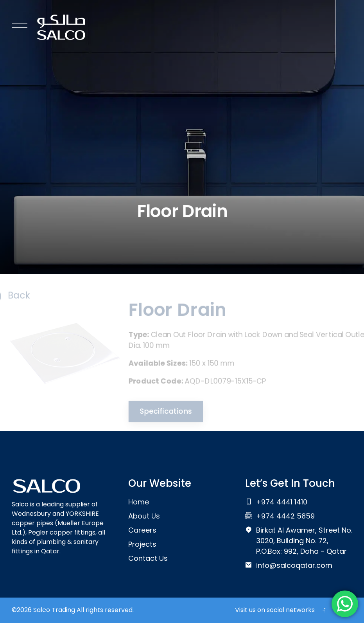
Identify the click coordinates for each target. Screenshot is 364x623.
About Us (144, 516)
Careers (142, 530)
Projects (142, 544)
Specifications (163, 413)
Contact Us (148, 558)
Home (139, 502)
